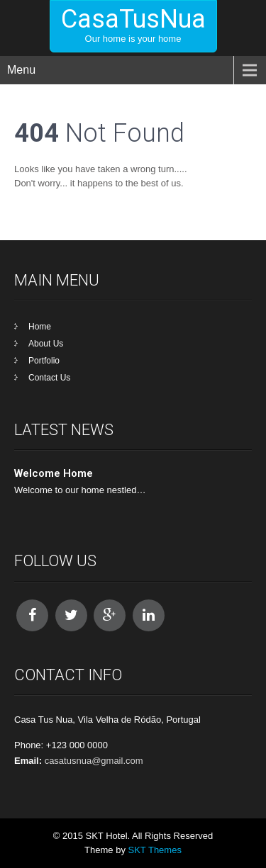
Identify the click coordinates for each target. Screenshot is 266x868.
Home (40, 327)
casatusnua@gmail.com (94, 761)
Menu (21, 70)
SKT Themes (155, 850)
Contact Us (49, 378)
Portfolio (44, 361)
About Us (46, 344)
